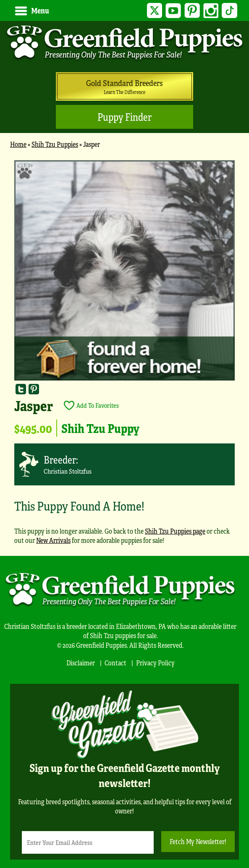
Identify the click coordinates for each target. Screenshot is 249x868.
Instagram (211, 11)
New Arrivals (53, 540)
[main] (124, 356)
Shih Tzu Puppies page (175, 531)
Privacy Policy (155, 663)
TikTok (229, 11)
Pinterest (192, 11)
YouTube (173, 11)
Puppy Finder (124, 117)
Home (18, 144)
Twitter (155, 11)
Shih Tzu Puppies (55, 144)
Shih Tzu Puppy (100, 428)
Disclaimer (81, 663)
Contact (115, 663)
